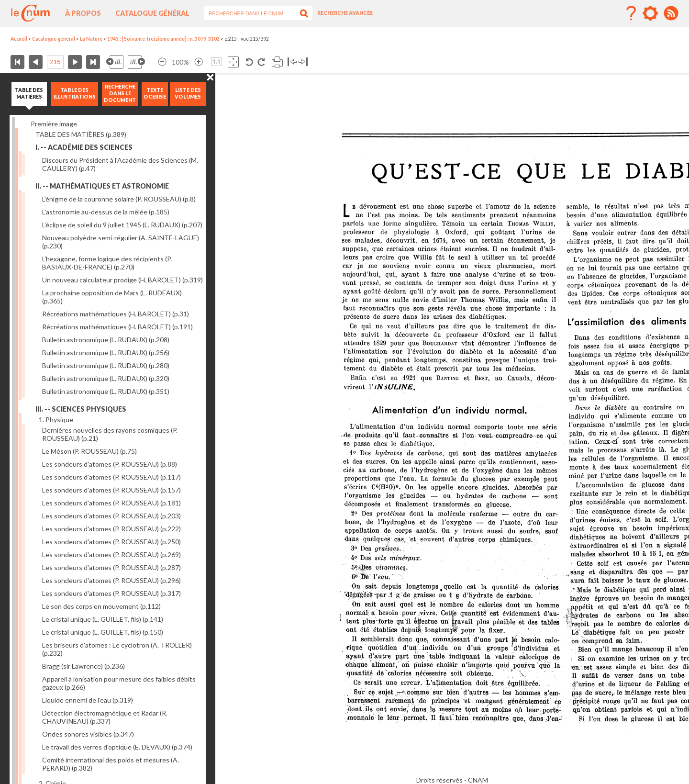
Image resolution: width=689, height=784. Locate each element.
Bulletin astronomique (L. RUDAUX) (106, 340)
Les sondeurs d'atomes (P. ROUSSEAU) (110, 464)
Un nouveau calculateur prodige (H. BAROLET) (122, 280)
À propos (83, 13)
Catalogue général (152, 13)
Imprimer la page (277, 62)
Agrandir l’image (199, 62)
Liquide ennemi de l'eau (88, 700)
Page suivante (75, 62)
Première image (54, 124)
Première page (17, 62)
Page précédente (36, 62)
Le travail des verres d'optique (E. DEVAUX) (117, 747)
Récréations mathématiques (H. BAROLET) (116, 314)
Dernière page (93, 62)
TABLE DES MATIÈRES (81, 134)
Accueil (19, 39)
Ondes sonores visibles (88, 734)
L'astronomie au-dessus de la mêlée (106, 212)
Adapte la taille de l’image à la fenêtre (233, 62)
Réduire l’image (162, 62)
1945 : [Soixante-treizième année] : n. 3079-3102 (163, 39)
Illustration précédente (115, 62)
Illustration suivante (136, 62)
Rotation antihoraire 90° (250, 62)
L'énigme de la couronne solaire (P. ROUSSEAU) (119, 199)
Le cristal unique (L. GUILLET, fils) (103, 619)
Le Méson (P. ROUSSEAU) (89, 451)
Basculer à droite (303, 62)
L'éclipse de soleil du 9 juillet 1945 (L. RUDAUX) (122, 225)
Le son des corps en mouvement (101, 606)
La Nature (91, 39)
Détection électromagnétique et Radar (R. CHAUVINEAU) (105, 717)
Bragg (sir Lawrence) (83, 666)
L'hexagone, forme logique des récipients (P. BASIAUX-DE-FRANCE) (107, 263)
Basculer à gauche (292, 62)
